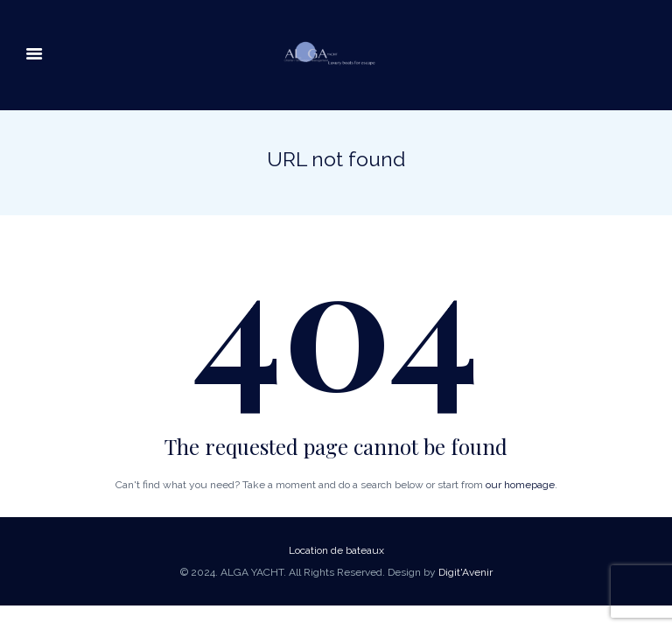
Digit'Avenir (465, 572)
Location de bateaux (336, 550)
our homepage (520, 485)
